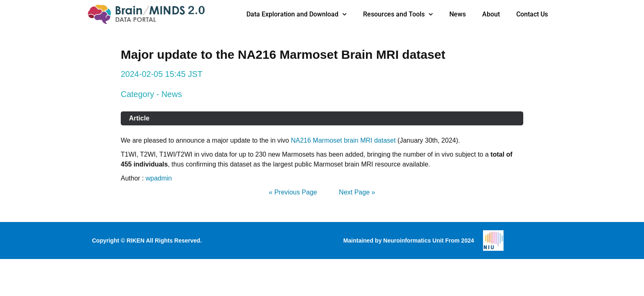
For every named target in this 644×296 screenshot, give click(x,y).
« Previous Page (293, 192)
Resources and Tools (398, 14)
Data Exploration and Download (297, 14)
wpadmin (159, 178)
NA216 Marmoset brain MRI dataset (343, 140)
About (491, 14)
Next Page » (357, 192)
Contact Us (532, 14)
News (458, 14)
